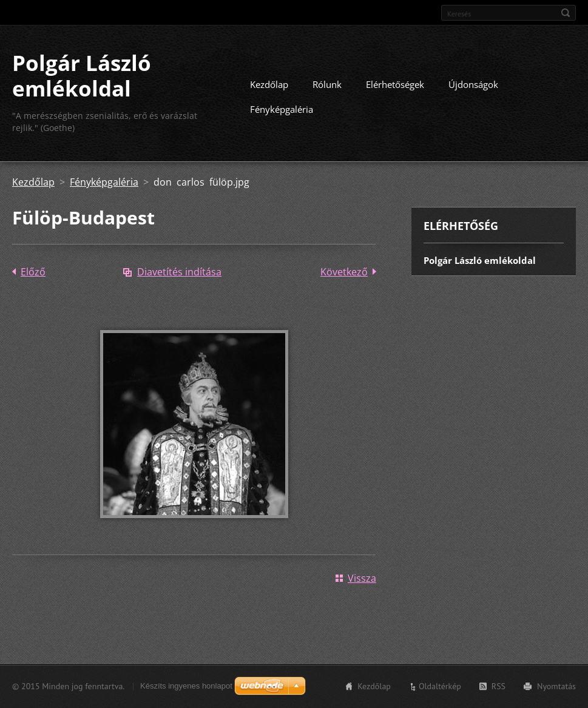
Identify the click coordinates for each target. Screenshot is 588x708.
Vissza (362, 578)
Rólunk (327, 84)
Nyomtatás (556, 686)
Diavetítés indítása (179, 272)
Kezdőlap (269, 84)
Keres (566, 13)
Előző (33, 272)
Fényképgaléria (282, 109)
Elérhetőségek (395, 84)
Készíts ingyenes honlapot (186, 686)
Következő (344, 272)
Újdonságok (473, 84)
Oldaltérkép (440, 686)
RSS (498, 686)
